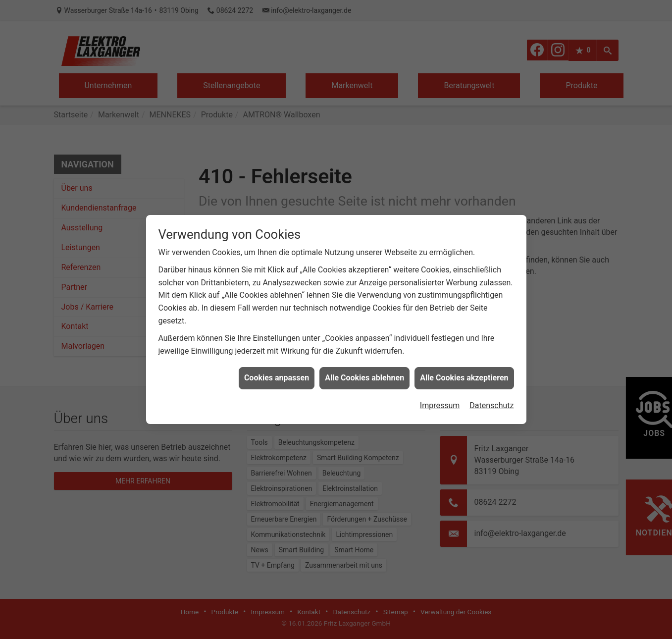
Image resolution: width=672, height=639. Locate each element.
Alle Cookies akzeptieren (464, 372)
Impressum (440, 400)
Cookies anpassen (277, 372)
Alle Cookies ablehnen (364, 372)
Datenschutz (491, 400)
